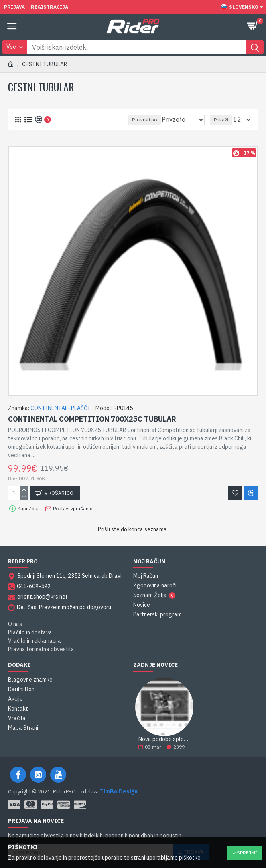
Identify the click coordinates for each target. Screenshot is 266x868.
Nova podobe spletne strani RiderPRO (164, 739)
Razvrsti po (144, 120)
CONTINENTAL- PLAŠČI (60, 408)
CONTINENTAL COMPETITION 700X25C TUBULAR (92, 419)
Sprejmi (247, 853)
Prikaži (221, 120)
